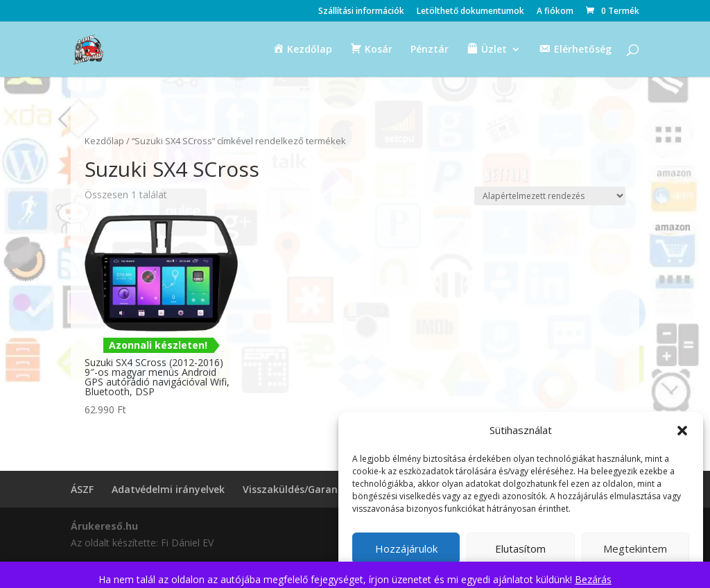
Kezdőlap (104, 141)
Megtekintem (635, 548)
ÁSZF (82, 489)
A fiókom (555, 12)
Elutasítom (520, 548)
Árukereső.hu (104, 526)
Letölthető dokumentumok (470, 12)
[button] (682, 431)
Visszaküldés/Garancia (297, 489)
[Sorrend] (550, 196)
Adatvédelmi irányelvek (168, 489)
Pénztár (430, 50)
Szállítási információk (361, 12)
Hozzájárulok (406, 548)
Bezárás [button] (593, 579)
